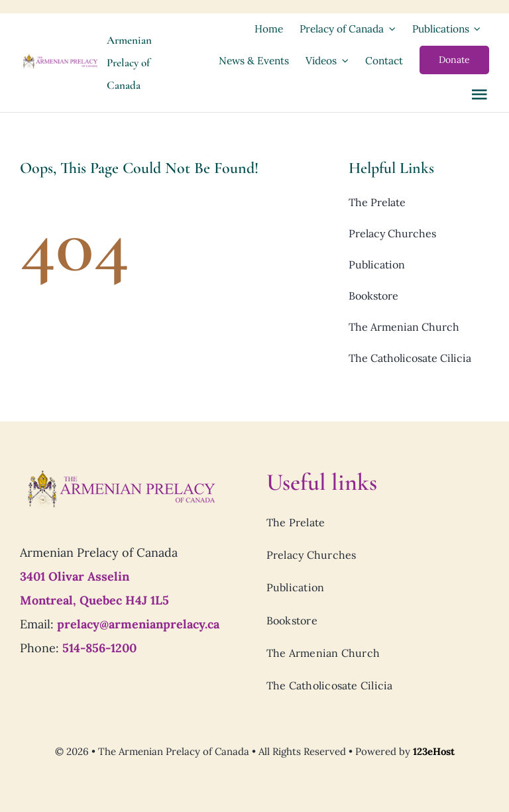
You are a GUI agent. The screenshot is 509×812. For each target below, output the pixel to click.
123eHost (434, 751)
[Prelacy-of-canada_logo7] (121, 474)
